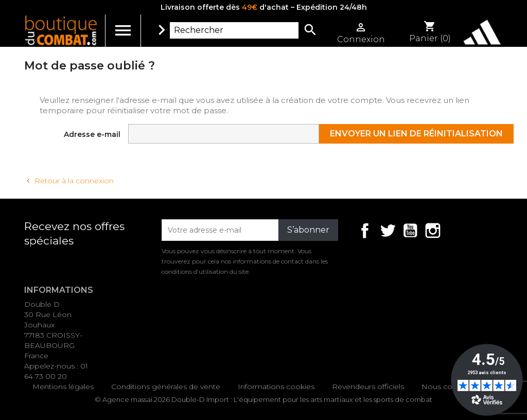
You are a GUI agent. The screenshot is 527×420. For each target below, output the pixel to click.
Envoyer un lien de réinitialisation (416, 134)
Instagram (433, 231)
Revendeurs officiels (368, 387)
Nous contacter (450, 387)
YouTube (410, 231)
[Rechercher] (234, 30)
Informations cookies (276, 387)
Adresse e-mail (92, 134)
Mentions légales (63, 387)
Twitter (388, 231)
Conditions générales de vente (166, 387)
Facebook (365, 231)
